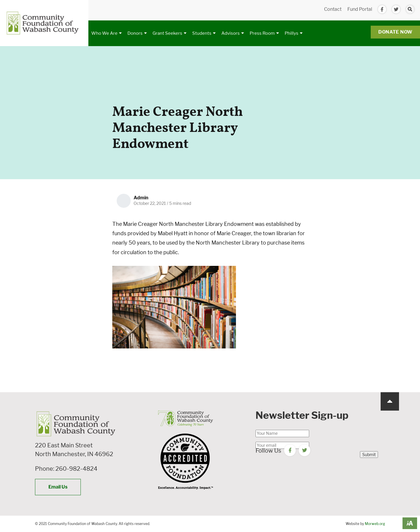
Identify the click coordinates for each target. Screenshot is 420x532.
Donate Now (395, 32)
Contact (333, 9)
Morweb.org (375, 524)
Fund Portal (360, 9)
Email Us (58, 487)
